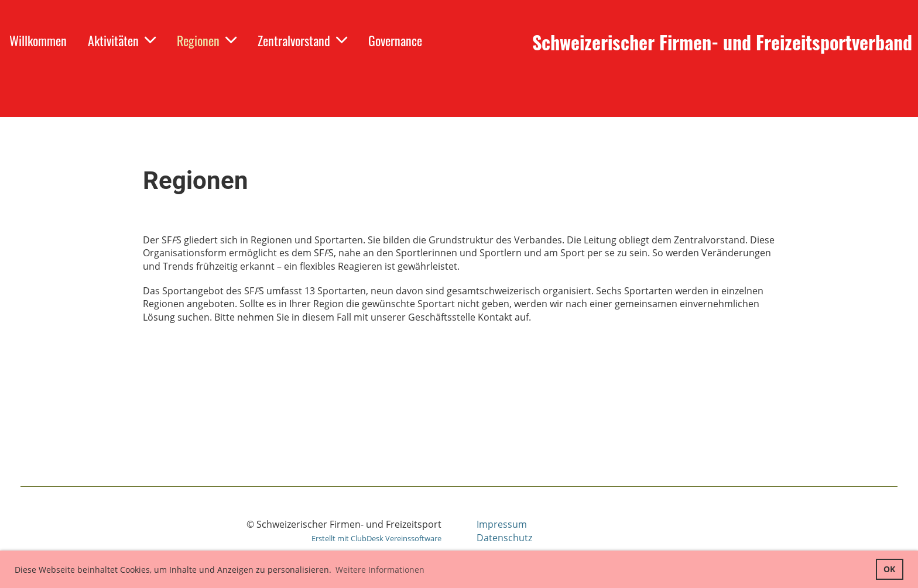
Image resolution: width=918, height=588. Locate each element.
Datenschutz (504, 538)
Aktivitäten (122, 40)
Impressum (502, 524)
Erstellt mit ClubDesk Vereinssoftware (376, 538)
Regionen (207, 40)
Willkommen (38, 40)
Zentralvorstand (302, 40)
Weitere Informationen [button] (380, 570)
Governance (395, 40)
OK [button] (889, 569)
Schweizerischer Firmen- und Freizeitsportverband (722, 42)
